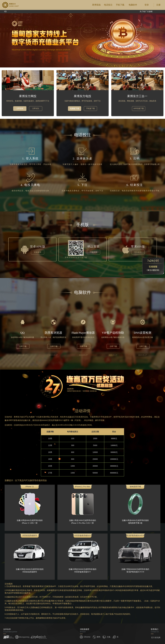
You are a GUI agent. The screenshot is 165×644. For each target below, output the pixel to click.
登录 (147, 5)
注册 (158, 5)
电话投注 (108, 5)
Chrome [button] (85, 637)
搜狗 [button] (96, 637)
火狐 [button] (106, 637)
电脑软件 (133, 5)
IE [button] (115, 637)
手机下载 (120, 5)
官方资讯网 (156, 638)
